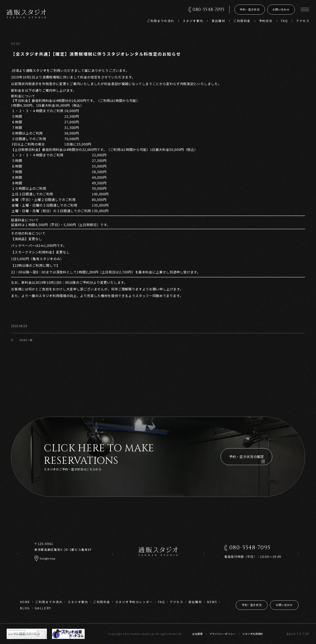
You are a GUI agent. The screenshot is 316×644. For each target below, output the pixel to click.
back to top (298, 634)
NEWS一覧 (22, 340)
